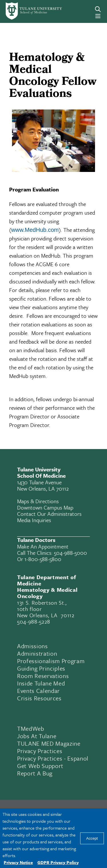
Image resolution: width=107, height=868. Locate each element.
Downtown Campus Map (45, 507)
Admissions (33, 646)
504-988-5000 (70, 553)
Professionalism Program (51, 661)
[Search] (98, 9)
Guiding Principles (41, 668)
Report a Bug (35, 773)
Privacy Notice (18, 862)
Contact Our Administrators (49, 514)
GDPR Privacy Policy (58, 862)
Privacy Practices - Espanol (53, 758)
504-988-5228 (34, 621)
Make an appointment (43, 546)
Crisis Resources (39, 698)
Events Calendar (39, 691)
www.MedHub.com (35, 230)
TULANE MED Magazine (49, 743)
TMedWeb (31, 728)
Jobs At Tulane (37, 736)
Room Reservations (43, 676)
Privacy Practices (40, 751)
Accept (92, 838)
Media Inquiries (34, 520)
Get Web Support (40, 766)
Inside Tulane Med (41, 683)
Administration (37, 653)
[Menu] (98, 16)
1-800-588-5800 (43, 559)
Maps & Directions (38, 501)
